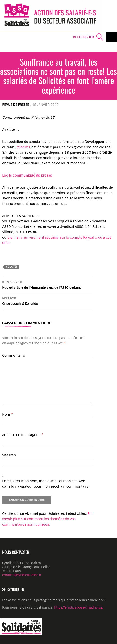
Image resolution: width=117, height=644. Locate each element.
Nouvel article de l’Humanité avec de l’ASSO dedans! (47, 285)
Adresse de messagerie (23, 435)
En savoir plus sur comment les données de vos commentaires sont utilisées (47, 519)
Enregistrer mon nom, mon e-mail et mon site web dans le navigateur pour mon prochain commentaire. (46, 484)
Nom (8, 414)
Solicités (23, 147)
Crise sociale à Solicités (47, 301)
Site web (9, 455)
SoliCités (12, 267)
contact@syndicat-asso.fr (22, 575)
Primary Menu (112, 37)
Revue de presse (16, 105)
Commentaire (14, 355)
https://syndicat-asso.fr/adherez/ (79, 607)
